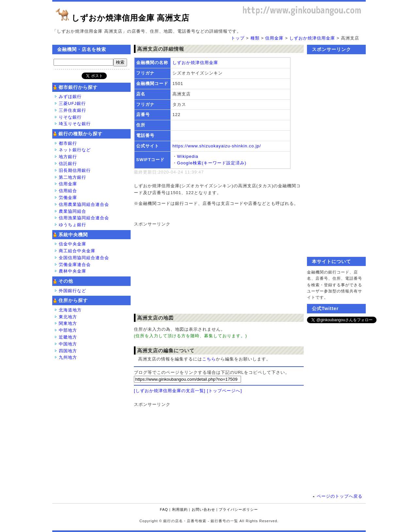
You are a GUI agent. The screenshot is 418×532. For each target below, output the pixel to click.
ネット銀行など (75, 150)
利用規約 (180, 509)
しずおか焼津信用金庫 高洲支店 (131, 18)
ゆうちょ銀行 (72, 225)
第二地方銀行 (72, 177)
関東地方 (68, 323)
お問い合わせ (203, 509)
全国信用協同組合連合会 (84, 258)
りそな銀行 (70, 117)
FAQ (164, 509)
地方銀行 (68, 157)
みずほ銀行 (70, 97)
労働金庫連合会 (75, 265)
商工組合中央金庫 (77, 251)
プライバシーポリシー (238, 509)
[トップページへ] (225, 391)
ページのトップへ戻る (340, 496)
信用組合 (68, 191)
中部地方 (68, 330)
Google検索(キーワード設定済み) (212, 163)
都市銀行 (68, 143)
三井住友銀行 (72, 110)
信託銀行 (68, 164)
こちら (209, 359)
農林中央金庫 (72, 271)
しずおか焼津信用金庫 (312, 38)
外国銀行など (72, 291)
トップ (238, 38)
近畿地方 (68, 337)
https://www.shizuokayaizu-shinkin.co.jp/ (217, 146)
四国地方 (68, 351)
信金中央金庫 (72, 244)
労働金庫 (68, 198)
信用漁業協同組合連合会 (84, 218)
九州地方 (68, 357)
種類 (255, 38)
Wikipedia (188, 156)
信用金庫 (274, 38)
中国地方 (68, 344)
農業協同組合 (72, 211)
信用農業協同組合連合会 (84, 204)
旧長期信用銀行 (75, 170)
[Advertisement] (216, 269)
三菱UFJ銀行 (72, 103)
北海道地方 (70, 310)
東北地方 (68, 317)
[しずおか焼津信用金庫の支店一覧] (170, 391)
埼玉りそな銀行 (75, 124)
